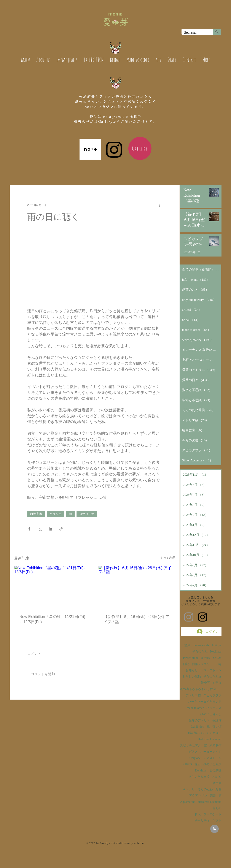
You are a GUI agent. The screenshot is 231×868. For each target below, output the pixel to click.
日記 (186, 664)
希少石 (205, 683)
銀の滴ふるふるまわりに (205, 733)
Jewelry (206, 658)
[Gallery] (140, 148)
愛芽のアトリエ (199, 720)
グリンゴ (56, 514)
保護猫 (217, 720)
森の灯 (217, 727)
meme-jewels (201, 645)
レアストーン (212, 758)
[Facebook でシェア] (29, 529)
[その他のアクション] (159, 205)
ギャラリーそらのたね (198, 789)
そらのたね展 (212, 677)
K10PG (217, 777)
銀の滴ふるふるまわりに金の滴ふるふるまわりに (201, 689)
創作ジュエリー (202, 664)
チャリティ (202, 821)
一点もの (215, 808)
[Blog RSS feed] (214, 829)
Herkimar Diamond (209, 802)
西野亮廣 (36, 514)
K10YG (187, 764)
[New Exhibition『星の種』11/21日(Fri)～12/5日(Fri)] (53, 587)
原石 (198, 764)
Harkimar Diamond (209, 739)
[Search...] (194, 33)
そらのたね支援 (199, 777)
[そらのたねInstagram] (203, 617)
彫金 (218, 789)
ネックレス (214, 708)
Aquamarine (188, 802)
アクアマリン (198, 796)
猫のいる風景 (212, 764)
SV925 (217, 658)
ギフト (217, 821)
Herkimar (201, 771)
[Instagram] (114, 149)
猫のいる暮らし (211, 714)
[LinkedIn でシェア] (50, 529)
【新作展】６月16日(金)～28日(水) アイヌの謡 (136, 619)
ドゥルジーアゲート (208, 814)
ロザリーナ (87, 514)
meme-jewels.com (134, 843)
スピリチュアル (191, 745)
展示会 (217, 783)
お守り (217, 683)
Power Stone (191, 658)
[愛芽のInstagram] (189, 617)
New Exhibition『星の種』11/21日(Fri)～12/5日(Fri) (52, 619)
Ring (218, 664)
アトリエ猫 (193, 695)
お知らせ (192, 670)
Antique (216, 645)
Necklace (216, 652)
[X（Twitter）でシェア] (40, 529)
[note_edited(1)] (90, 149)
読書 (213, 796)
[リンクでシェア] (61, 529)
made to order (195, 708)
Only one (195, 758)
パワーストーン (211, 670)
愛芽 (187, 645)
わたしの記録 (192, 677)
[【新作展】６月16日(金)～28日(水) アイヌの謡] (137, 587)
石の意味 (215, 771)
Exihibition (197, 727)
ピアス (193, 752)
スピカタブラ (212, 695)
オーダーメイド (211, 752)
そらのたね (200, 652)
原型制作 (215, 745)
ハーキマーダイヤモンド (205, 702)
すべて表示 (168, 558)
